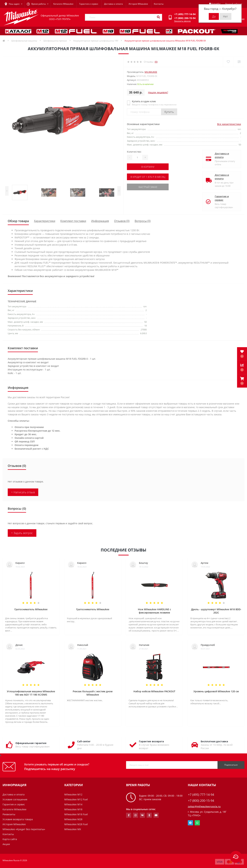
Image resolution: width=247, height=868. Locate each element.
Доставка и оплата (113, 4)
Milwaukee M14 (73, 804)
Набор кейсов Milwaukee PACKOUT (154, 691)
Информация (100, 221)
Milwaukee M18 (73, 809)
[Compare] (239, 62)
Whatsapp (197, 823)
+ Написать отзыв (23, 492)
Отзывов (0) (122, 221)
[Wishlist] (228, 62)
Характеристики (45, 221)
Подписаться (231, 765)
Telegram (190, 823)
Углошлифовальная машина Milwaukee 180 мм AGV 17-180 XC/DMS (31, 693)
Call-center (84, 741)
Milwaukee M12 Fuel (76, 799)
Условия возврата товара (18, 819)
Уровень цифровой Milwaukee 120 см (216, 691)
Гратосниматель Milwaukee (31, 609)
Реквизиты (9, 814)
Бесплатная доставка (214, 741)
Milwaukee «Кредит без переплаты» (24, 829)
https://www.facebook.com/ (129, 815)
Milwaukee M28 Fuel (76, 824)
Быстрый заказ (148, 187)
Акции (6, 844)
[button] (242, 381)
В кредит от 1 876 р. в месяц (148, 177)
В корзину (148, 167)
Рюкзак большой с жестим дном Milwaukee (93, 693)
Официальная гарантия (31, 743)
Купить (169, 112)
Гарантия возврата (151, 741)
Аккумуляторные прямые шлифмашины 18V (96, 41)
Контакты (159, 4)
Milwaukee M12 (73, 794)
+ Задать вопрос (22, 533)
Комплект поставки (73, 221)
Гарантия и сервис (89, 4)
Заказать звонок (182, 21)
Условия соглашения (15, 799)
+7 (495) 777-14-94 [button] (201, 795)
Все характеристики (229, 124)
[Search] (158, 17)
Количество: (134, 152)
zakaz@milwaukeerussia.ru (204, 806)
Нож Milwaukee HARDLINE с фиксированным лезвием (154, 611)
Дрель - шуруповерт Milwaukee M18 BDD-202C (216, 611)
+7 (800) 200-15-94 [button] (201, 801)
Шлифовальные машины (24, 41)
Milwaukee (151, 72)
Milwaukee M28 (73, 819)
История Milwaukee (138, 4)
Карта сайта (10, 839)
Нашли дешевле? (158, 92)
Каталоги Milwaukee (63, 4)
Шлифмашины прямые (55, 41)
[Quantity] (137, 157)
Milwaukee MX (73, 829)
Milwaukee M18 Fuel (76, 814)
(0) (156, 62)
